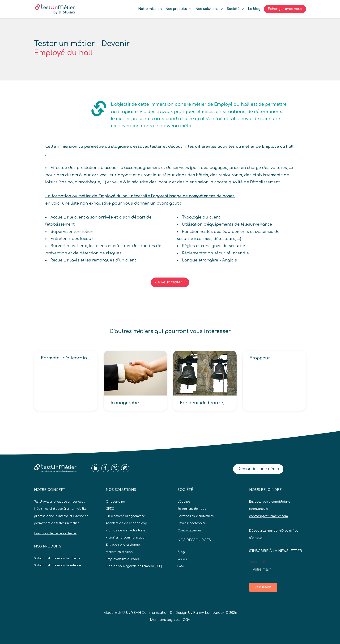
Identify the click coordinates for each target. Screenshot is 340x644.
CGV (187, 620)
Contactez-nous (190, 530)
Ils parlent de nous (192, 509)
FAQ (181, 566)
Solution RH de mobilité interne (57, 558)
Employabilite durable (123, 559)
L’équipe (184, 502)
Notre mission (150, 9)
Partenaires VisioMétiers (196, 516)
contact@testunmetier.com (268, 516)
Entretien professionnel (123, 545)
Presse (182, 559)
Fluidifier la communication (126, 538)
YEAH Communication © (152, 613)
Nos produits (176, 9)
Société (233, 9)
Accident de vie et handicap (126, 523)
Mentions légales (165, 620)
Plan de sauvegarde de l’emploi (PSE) (134, 566)
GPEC (110, 509)
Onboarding (115, 502)
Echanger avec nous (285, 9)
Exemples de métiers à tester (55, 533)
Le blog (254, 9)
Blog (181, 552)
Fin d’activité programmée (125, 516)
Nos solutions (207, 9)
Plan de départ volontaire (125, 530)
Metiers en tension (119, 552)
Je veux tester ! (170, 282)
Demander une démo (258, 469)
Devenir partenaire (192, 523)
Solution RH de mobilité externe (57, 565)
